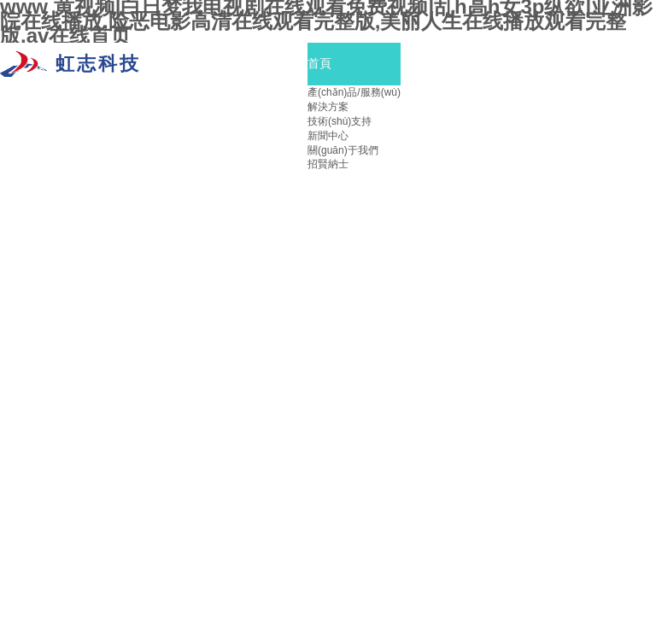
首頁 (319, 64)
